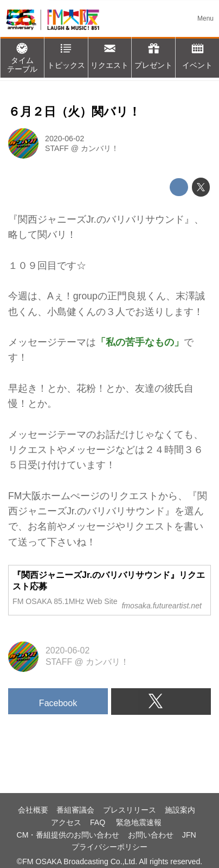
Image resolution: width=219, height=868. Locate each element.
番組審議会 (75, 810)
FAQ (99, 822)
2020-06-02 (65, 139)
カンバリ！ (100, 148)
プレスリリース (130, 810)
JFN (189, 835)
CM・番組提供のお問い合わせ (68, 835)
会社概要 (33, 810)
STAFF (57, 148)
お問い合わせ (151, 835)
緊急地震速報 (139, 822)
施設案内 (180, 810)
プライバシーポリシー (110, 847)
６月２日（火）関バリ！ (74, 112)
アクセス (66, 822)
